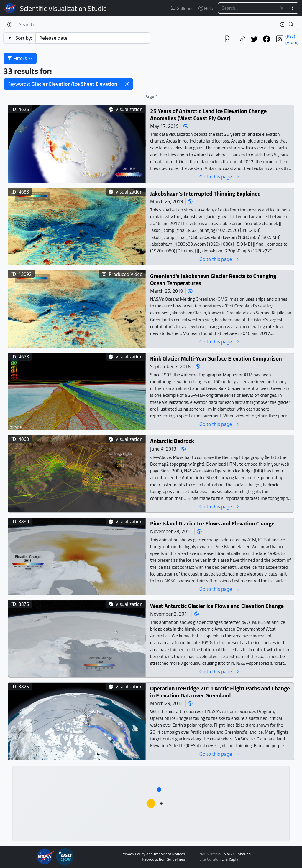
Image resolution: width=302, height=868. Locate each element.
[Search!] (292, 8)
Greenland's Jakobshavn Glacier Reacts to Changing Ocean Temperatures (213, 279)
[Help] (10, 24)
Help (206, 8)
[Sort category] (93, 38)
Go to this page (220, 177)
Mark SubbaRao (237, 854)
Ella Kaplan (231, 859)
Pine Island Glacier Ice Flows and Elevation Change (212, 523)
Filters (20, 58)
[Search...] (247, 8)
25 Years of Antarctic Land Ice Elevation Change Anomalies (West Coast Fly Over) (208, 114)
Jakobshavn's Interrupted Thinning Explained (205, 193)
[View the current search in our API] (228, 39)
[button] (127, 84)
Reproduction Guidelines (164, 859)
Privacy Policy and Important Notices (153, 854)
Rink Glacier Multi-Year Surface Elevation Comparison (216, 358)
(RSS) (290, 36)
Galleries (182, 8)
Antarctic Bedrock (172, 441)
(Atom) (292, 42)
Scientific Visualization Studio (63, 8)
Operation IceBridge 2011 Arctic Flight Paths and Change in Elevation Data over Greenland (220, 692)
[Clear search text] (281, 8)
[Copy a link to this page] (242, 39)
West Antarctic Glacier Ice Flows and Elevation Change (217, 606)
